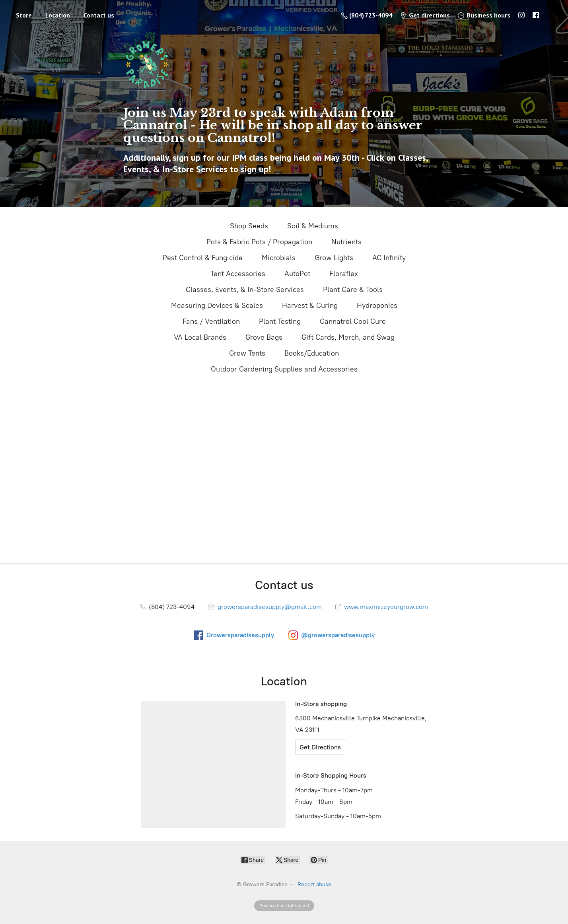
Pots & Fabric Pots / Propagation (259, 242)
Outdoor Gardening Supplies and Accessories (284, 369)
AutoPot (297, 274)
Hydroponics (377, 305)
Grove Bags (264, 337)
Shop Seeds (249, 226)
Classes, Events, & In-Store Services (245, 290)
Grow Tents (247, 353)
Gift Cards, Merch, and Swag (348, 337)
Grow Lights (334, 258)
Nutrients (346, 242)
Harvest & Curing (310, 305)
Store (24, 15)
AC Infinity (389, 258)
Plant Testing (280, 321)
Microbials (279, 258)
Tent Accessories (238, 274)
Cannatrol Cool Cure (353, 321)
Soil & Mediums (313, 226)
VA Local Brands (200, 337)
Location (58, 15)
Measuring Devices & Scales (217, 305)
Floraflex (344, 274)
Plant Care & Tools (353, 290)
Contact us (99, 15)
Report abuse (314, 884)
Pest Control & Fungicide (203, 258)
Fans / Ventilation (211, 321)
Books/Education (312, 353)
